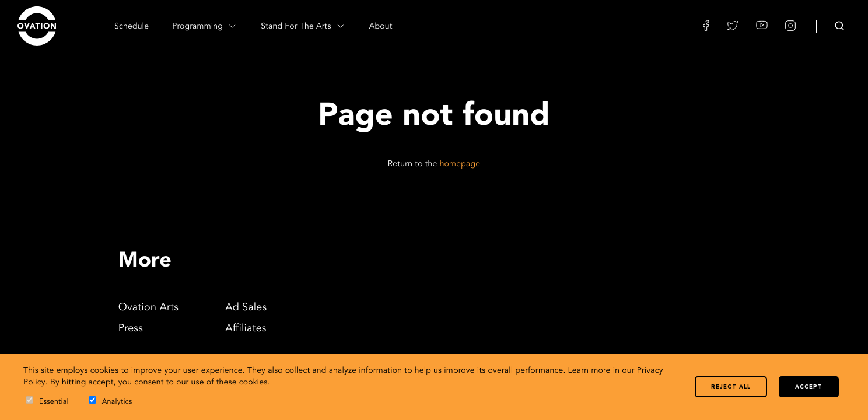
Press (131, 329)
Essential (47, 401)
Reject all (731, 387)
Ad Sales (246, 308)
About (381, 27)
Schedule (132, 27)
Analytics (111, 401)
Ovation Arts (148, 308)
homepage (460, 164)
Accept (809, 387)
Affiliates (246, 329)
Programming (205, 26)
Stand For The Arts (303, 26)
